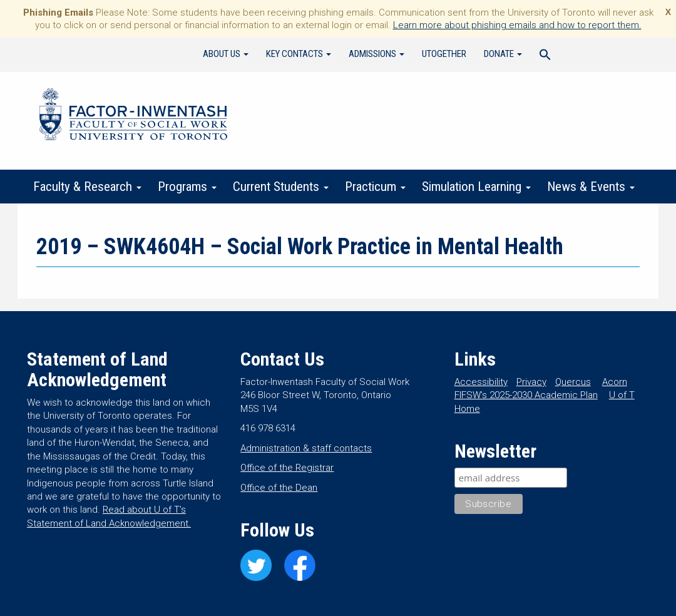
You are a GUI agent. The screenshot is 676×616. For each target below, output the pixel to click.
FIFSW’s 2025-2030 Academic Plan (526, 395)
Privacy (531, 382)
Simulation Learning (476, 187)
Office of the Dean (279, 488)
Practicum (375, 187)
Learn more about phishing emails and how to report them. (517, 25)
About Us (226, 54)
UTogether (444, 54)
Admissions (376, 54)
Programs (187, 187)
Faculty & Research (87, 187)
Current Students (281, 187)
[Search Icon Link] (545, 56)
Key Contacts (299, 54)
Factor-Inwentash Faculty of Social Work (133, 116)
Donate (503, 54)
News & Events (591, 187)
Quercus (573, 382)
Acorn (615, 382)
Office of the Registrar (287, 468)
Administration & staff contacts (306, 448)
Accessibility (481, 382)
